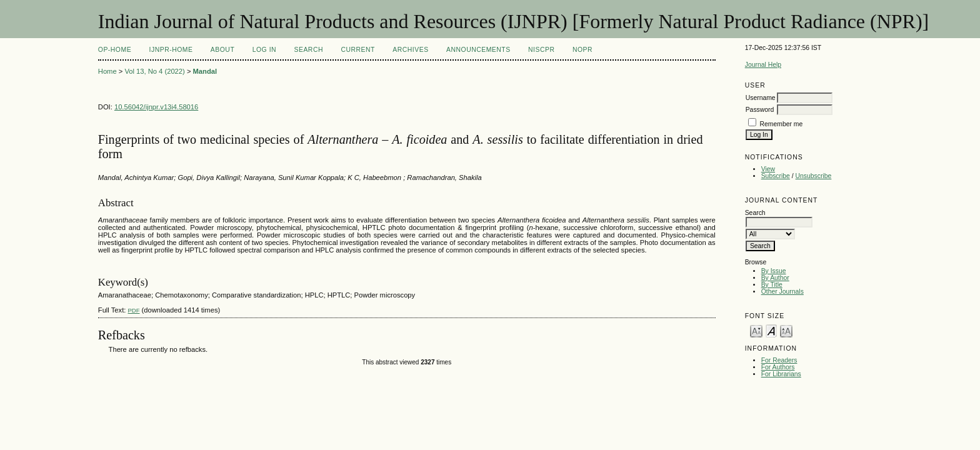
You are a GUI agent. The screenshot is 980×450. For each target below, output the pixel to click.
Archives (410, 50)
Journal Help (763, 65)
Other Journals (782, 292)
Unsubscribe (814, 176)
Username (761, 98)
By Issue (774, 271)
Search (309, 50)
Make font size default (771, 330)
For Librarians (781, 374)
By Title (772, 285)
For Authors (778, 367)
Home (107, 71)
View (768, 169)
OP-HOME (115, 50)
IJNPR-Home (171, 50)
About (222, 50)
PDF (133, 310)
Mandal (205, 71)
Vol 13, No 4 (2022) (154, 71)
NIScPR (541, 50)
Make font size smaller (756, 330)
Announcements (478, 50)
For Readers (779, 360)
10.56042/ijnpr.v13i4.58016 (156, 107)
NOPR (582, 50)
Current (357, 50)
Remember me (782, 124)
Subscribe (776, 176)
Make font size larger (786, 330)
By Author (775, 278)
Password (760, 110)
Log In (264, 50)
